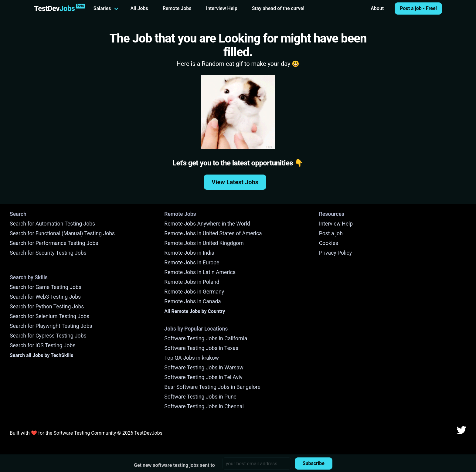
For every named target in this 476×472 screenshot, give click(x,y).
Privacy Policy (335, 253)
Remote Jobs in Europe (192, 263)
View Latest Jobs (235, 182)
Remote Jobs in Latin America (200, 272)
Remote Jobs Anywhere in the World (207, 224)
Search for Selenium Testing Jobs (49, 316)
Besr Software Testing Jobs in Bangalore (212, 387)
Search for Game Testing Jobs (46, 287)
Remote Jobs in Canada (192, 301)
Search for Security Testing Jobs (48, 253)
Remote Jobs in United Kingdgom (204, 243)
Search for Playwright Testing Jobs (51, 326)
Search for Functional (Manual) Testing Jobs (62, 233)
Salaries (102, 8)
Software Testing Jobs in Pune (200, 397)
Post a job (331, 233)
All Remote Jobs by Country (195, 311)
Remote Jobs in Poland (192, 282)
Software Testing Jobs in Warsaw (204, 368)
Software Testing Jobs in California (206, 338)
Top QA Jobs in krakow (192, 358)
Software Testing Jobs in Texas (201, 348)
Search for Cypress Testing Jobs (48, 336)
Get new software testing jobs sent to (174, 465)
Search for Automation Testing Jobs (52, 224)
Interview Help (222, 8)
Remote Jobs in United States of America (213, 233)
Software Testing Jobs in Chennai (204, 406)
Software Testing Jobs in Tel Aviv (203, 377)
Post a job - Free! (418, 8)
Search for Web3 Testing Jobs (45, 297)
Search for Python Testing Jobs (47, 307)
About (377, 8)
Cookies (329, 243)
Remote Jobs (177, 8)
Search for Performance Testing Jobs (54, 243)
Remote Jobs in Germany (194, 292)
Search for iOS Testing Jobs (43, 345)
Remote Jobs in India (189, 253)
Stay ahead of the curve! (278, 8)
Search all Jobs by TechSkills (41, 355)
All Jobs (139, 8)
